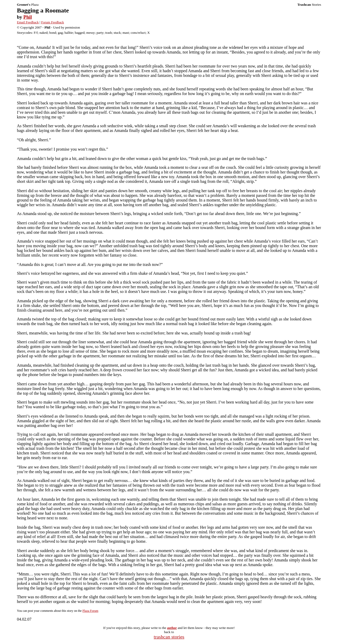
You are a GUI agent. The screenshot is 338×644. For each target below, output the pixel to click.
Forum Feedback (53, 22)
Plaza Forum (90, 611)
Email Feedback (28, 22)
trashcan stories (169, 637)
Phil (28, 17)
